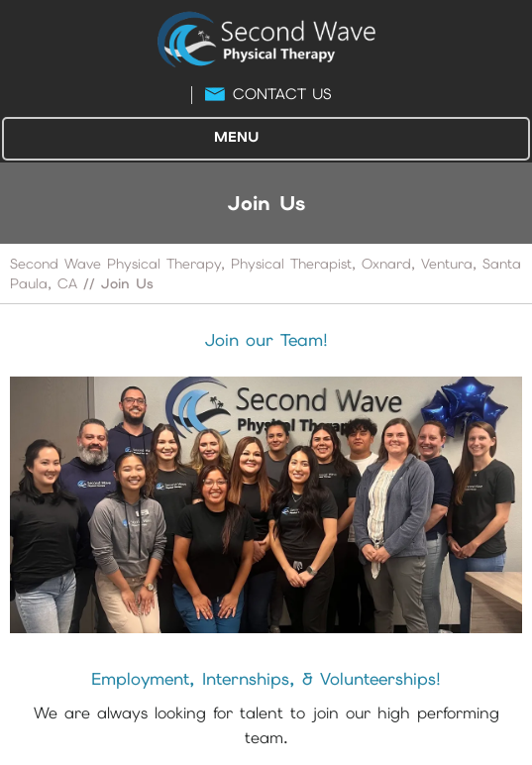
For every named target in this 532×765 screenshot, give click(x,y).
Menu (261, 139)
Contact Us (282, 94)
